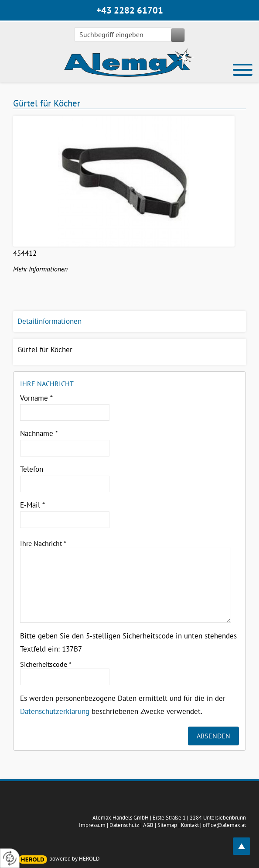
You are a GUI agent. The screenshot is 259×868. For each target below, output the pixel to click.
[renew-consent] (10, 858)
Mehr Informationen (40, 269)
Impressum (92, 825)
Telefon (32, 469)
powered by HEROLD (75, 859)
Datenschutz (124, 825)
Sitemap (167, 825)
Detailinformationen (49, 321)
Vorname (36, 398)
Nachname (39, 433)
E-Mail (32, 505)
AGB (148, 825)
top (246, 841)
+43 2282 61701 (130, 10)
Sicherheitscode (46, 664)
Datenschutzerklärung (55, 711)
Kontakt (190, 825)
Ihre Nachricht (43, 543)
